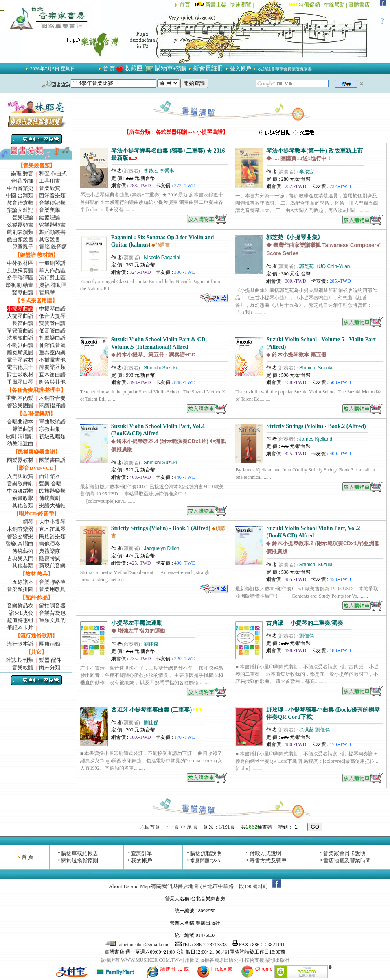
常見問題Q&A (205, 861)
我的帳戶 (142, 861)
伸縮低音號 (52, 345)
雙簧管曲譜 (52, 323)
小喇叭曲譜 (20, 345)
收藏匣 (134, 68)
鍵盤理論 (50, 217)
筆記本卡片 (20, 628)
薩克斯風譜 (20, 352)
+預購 (180, 69)
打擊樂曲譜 (52, 338)
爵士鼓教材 (20, 374)
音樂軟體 (23, 667)
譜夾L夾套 (21, 613)
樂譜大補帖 (52, 505)
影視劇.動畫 (20, 285)
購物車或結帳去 (80, 853)
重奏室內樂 (52, 352)
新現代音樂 (52, 566)
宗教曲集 (50, 429)
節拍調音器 (52, 606)
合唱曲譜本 (20, 422)
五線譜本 (23, 582)
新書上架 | (212, 5)
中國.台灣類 (20, 195)
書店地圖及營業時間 (347, 861)
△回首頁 (150, 827)
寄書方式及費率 (268, 861)
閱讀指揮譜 (52, 405)
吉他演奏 (50, 544)
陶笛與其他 (52, 382)
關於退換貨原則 (80, 861)
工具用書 (50, 181)
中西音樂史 (20, 188)
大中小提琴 (52, 522)
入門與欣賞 (20, 476)
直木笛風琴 (52, 529)
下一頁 (172, 827)
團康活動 (50, 644)
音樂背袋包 (52, 613)
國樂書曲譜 (52, 460)
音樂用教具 (52, 589)
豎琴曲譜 (23, 292)
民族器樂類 (52, 491)
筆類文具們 (52, 620)
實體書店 (359, 5)
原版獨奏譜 (20, 270)
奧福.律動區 (53, 285)
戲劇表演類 (20, 232)
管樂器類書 (52, 225)
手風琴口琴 (20, 382)
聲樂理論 (23, 217)
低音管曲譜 (52, 331)
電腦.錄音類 (53, 247)
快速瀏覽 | (242, 5)
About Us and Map (129, 886)
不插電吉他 (52, 360)
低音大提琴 (52, 316)
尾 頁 (192, 827)
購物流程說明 (206, 853)
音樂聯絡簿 (52, 582)
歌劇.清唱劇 (20, 436)
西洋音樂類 (52, 195)
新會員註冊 (208, 68)
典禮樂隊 (50, 551)
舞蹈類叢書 (52, 232)
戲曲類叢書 (20, 239)
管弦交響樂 (20, 536)
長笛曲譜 (23, 323)
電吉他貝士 (20, 367)
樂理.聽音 (22, 174)
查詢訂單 (142, 853)
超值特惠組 (20, 620)
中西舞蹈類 (20, 491)
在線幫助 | (336, 5)
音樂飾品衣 (20, 606)
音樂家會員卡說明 (344, 853)
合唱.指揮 (22, 181)
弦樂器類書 (20, 225)
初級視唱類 (52, 436)
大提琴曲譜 (20, 316)
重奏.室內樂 (20, 398)
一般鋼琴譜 (52, 263)
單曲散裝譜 (52, 422)
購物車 (164, 68)
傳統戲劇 (50, 498)
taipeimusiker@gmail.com (138, 945)
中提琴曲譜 (52, 309)
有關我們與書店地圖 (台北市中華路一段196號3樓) (209, 886)
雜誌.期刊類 (20, 660)
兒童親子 (23, 247)
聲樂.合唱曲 (20, 544)
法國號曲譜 (20, 338)
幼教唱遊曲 (20, 444)
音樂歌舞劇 (20, 483)
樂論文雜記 (20, 210)
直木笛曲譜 (52, 374)
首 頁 (109, 69)
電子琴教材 (20, 360)
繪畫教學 (23, 498)
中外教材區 (20, 263)
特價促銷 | (311, 5)
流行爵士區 (52, 278)
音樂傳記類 (52, 203)
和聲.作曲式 (53, 174)
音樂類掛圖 (20, 589)
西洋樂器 (50, 476)
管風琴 (47, 292)
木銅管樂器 (20, 529)
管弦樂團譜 (20, 405)
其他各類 (23, 505)
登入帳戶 (241, 69)
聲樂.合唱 (50, 483)
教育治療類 (20, 203)
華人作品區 (52, 270)
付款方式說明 (265, 853)
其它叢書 (50, 239)
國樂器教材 (20, 460)
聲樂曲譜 (23, 429)
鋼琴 (28, 522)
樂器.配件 (50, 660)
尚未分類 (50, 667)
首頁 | (187, 5)
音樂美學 (50, 210)
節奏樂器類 (52, 367)
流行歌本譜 (20, 644)
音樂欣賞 (50, 188)
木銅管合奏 (52, 398)
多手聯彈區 (20, 278)
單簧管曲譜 (20, 331)
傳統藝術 (23, 551)
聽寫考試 (50, 558)
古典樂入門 (20, 558)
